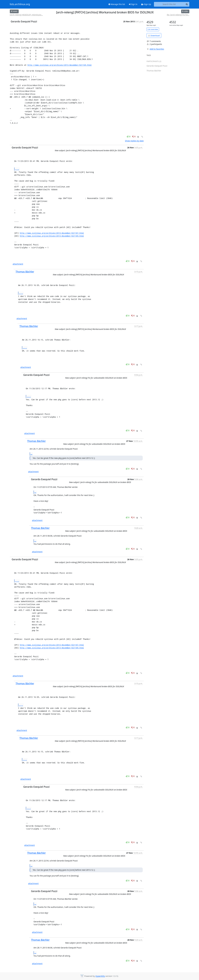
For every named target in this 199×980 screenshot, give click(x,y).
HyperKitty (100, 976)
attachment (18, 264)
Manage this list (117, 4)
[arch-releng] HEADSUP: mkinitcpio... (26, 15)
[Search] (187, 4)
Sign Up (146, 4)
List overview (153, 29)
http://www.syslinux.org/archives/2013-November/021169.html (60, 65)
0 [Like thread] (129, 136)
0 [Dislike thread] (134, 136)
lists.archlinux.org (20, 4)
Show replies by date (134, 141)
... (17, 169)
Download (154, 36)
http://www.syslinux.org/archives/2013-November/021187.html (52, 233)
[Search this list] (169, 4)
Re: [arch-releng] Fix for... (178, 15)
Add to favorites (155, 49)
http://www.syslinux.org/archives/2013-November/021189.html (52, 236)
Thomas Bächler (25, 272)
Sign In (133, 4)
